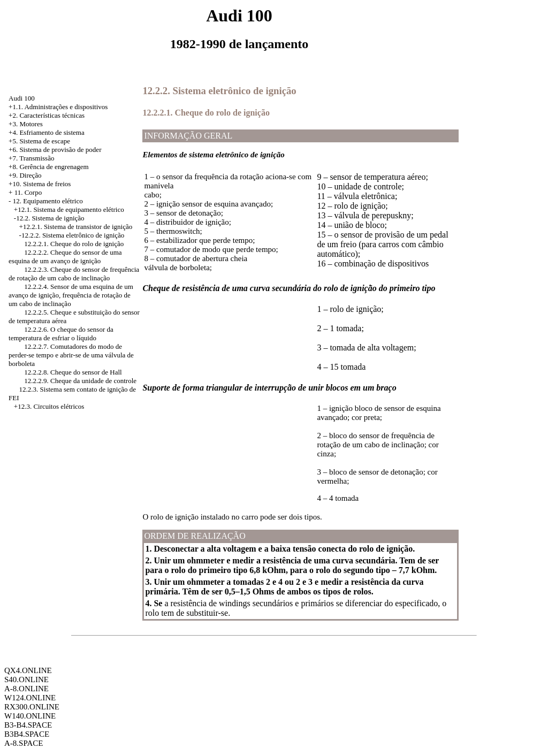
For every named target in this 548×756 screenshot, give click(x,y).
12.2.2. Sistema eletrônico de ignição (219, 91)
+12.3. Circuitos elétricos (49, 406)
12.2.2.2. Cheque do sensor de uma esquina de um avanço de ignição (65, 257)
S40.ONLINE (26, 679)
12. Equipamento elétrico (48, 201)
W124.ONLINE (30, 698)
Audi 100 (22, 98)
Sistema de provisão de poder (60, 150)
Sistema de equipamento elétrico (78, 209)
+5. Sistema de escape (39, 141)
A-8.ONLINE (26, 689)
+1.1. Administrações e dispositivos (58, 107)
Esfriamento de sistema (52, 132)
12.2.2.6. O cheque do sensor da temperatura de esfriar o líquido (61, 334)
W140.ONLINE (30, 716)
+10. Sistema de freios (40, 184)
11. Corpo (28, 192)
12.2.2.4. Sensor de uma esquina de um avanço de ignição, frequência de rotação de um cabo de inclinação (71, 295)
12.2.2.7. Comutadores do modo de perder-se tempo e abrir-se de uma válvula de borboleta (71, 355)
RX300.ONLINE (32, 707)
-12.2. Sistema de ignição (49, 218)
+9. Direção (25, 175)
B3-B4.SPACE (28, 725)
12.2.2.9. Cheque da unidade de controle (80, 381)
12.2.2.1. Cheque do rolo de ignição (74, 244)
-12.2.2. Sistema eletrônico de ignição (72, 235)
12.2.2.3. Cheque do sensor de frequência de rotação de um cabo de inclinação (74, 274)
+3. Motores (26, 124)
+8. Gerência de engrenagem (49, 167)
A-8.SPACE (24, 743)
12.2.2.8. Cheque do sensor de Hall (73, 372)
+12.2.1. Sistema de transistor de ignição (76, 227)
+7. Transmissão (31, 158)
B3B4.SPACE (27, 734)
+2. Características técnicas (47, 115)
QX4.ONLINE (28, 670)
